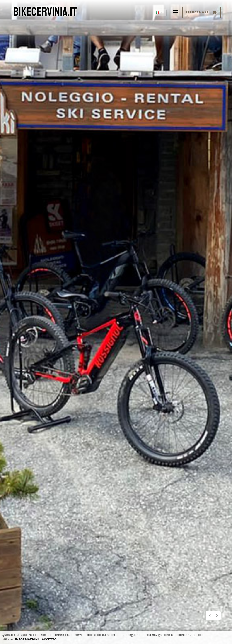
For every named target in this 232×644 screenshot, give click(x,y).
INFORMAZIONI (27, 639)
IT (163, 12)
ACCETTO (49, 639)
